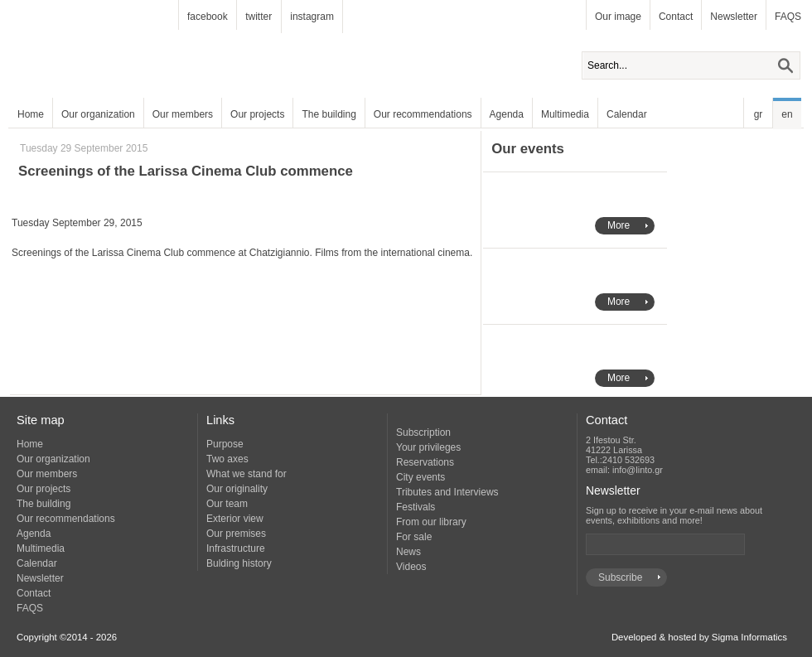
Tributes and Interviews (447, 492)
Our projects (257, 114)
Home (31, 114)
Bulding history (239, 563)
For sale (414, 537)
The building (329, 114)
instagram (312, 17)
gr (759, 114)
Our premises (236, 534)
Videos (411, 567)
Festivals (416, 507)
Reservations (425, 462)
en (787, 114)
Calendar (627, 114)
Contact (676, 17)
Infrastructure (236, 548)
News (408, 552)
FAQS (788, 17)
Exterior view (235, 519)
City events (420, 477)
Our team (227, 504)
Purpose (225, 444)
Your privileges (428, 447)
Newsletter (734, 17)
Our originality (237, 489)
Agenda (507, 114)
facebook (208, 17)
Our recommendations (423, 114)
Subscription (423, 432)
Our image (618, 17)
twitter (259, 17)
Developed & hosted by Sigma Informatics (699, 637)
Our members (183, 114)
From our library (431, 522)
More (619, 225)
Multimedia (565, 114)
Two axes (227, 459)
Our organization (98, 114)
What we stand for (247, 474)
